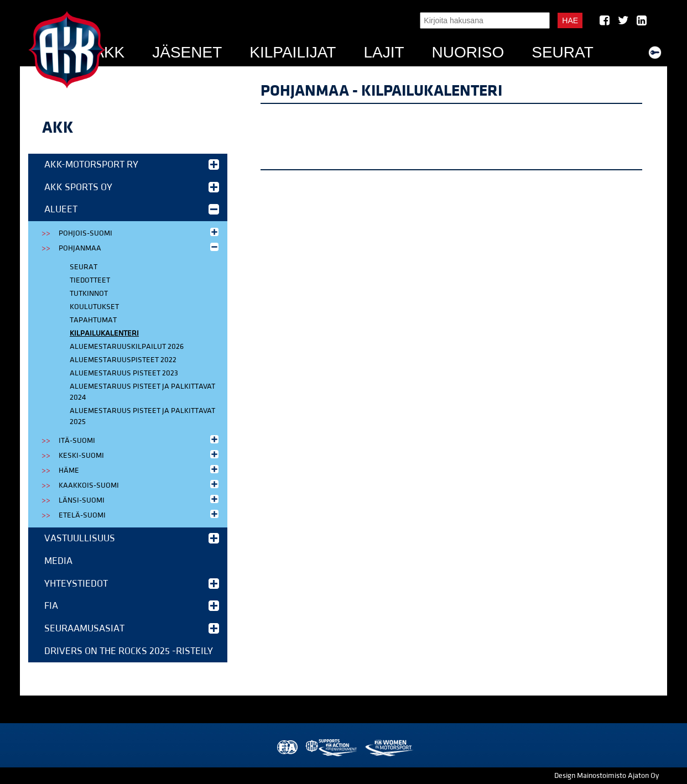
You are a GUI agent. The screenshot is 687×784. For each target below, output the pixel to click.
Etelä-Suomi (140, 514)
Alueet (132, 209)
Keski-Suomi (140, 455)
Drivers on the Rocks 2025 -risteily (129, 651)
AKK (109, 52)
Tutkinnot (89, 294)
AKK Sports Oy (132, 187)
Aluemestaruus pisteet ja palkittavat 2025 (142, 416)
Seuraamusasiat (132, 628)
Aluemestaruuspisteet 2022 (123, 360)
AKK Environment (332, 748)
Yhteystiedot (132, 584)
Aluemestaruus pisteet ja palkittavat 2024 (142, 392)
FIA (132, 606)
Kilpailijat (293, 52)
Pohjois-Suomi (140, 232)
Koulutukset (94, 307)
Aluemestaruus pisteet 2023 (124, 373)
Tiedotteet (90, 280)
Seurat (563, 52)
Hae (570, 20)
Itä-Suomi (140, 440)
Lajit (384, 52)
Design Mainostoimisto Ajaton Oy (607, 776)
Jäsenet (187, 52)
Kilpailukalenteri (104, 333)
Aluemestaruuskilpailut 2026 (127, 347)
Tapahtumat (93, 320)
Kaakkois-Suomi (140, 485)
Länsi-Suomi (140, 500)
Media (58, 561)
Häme (140, 470)
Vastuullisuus (132, 538)
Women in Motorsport (389, 748)
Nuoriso (468, 52)
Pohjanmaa (140, 247)
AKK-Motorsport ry (132, 164)
